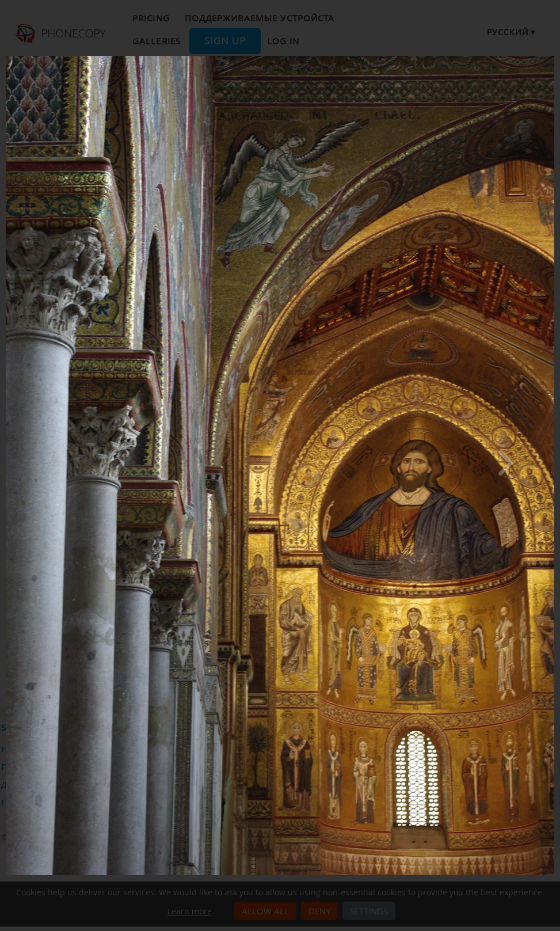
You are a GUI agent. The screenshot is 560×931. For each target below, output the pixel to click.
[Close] (551, 59)
